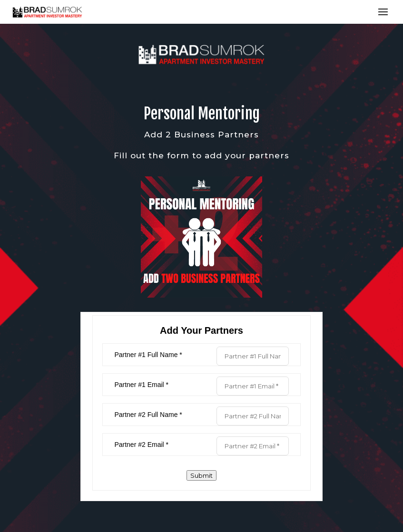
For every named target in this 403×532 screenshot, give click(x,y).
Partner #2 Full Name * (148, 415)
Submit (201, 475)
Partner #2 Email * (141, 445)
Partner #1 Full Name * (148, 355)
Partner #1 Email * (141, 385)
